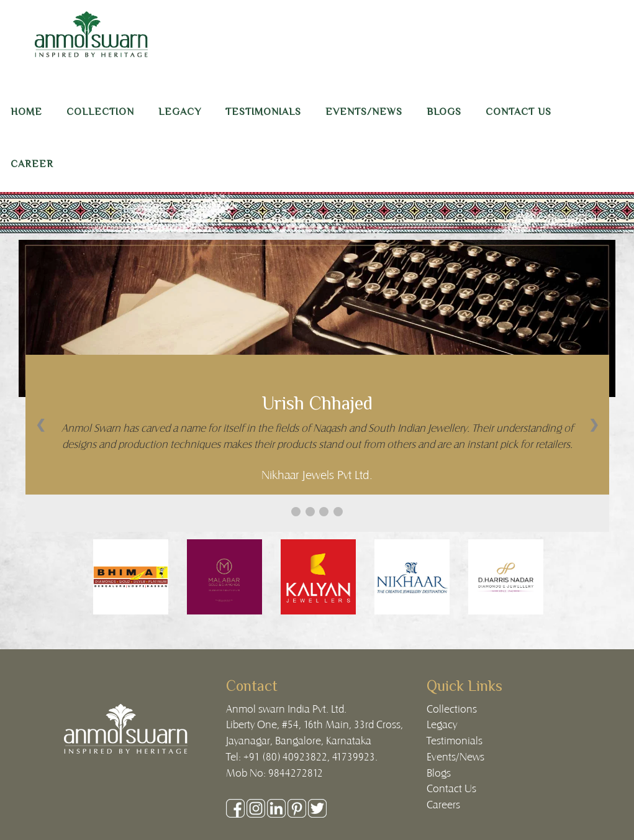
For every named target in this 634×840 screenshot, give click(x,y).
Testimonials (455, 740)
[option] (131, 577)
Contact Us (451, 788)
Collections (452, 708)
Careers (443, 804)
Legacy (442, 724)
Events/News (455, 756)
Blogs (439, 772)
